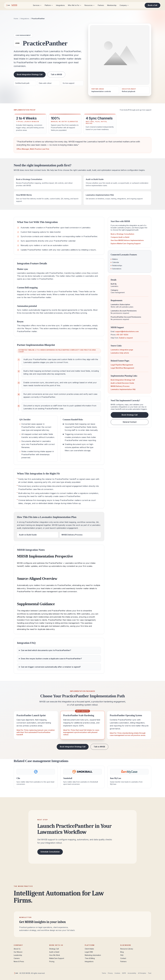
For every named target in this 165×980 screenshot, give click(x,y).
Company (124, 5)
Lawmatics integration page (122, 350)
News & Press (19, 961)
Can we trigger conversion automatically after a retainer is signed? (51, 667)
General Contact (130, 422)
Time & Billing (90, 958)
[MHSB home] (12, 5)
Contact (123, 958)
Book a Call (152, 5)
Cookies (117, 973)
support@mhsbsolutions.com (127, 331)
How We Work (55, 955)
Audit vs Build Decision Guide (122, 383)
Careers (17, 958)
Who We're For (75, 5)
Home (16, 19)
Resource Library (127, 949)
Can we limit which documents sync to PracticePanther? (46, 650)
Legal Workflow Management (122, 368)
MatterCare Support (57, 958)
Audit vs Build (54, 952)
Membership (112, 5)
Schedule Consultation (50, 852)
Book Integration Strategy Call (30, 75)
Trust (150, 973)
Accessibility (132, 973)
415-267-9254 (122, 335)
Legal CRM (89, 952)
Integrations (60, 5)
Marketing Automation (93, 955)
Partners (101, 5)
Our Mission (18, 952)
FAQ (122, 955)
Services (37, 5)
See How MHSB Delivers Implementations (127, 240)
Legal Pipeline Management (122, 365)
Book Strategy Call (130, 415)
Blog (122, 952)
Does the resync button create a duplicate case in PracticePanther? (51, 659)
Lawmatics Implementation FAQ (123, 389)
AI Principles (142, 973)
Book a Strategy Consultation (122, 234)
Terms (104, 973)
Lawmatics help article (120, 353)
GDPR (124, 973)
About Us (17, 949)
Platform (49, 5)
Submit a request (126, 338)
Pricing (52, 961)
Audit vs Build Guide (28, 535)
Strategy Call (54, 949)
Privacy (110, 973)
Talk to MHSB (56, 75)
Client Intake (89, 949)
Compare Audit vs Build (120, 237)
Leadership (18, 955)
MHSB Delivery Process (72, 535)
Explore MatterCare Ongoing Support (126, 243)
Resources (90, 5)
